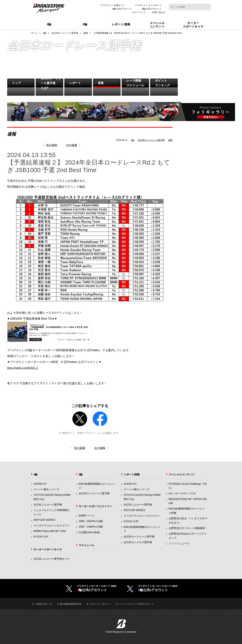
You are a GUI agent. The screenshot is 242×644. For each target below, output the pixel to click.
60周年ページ (87, 516)
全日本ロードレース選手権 (151, 140)
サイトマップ (139, 12)
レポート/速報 (132, 475)
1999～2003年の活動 (91, 521)
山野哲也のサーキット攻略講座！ (188, 528)
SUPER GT (40, 484)
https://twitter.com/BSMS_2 (25, 368)
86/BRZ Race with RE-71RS (50, 531)
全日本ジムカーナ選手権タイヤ (52, 559)
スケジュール (86, 546)
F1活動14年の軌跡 (89, 533)
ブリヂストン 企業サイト (113, 5)
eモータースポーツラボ (182, 494)
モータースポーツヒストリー (95, 507)
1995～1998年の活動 (91, 527)
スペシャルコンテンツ (182, 475)
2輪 (133, 140)
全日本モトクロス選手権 (138, 543)
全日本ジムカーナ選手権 (48, 505)
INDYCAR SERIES (44, 520)
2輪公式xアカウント (152, 9)
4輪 (36, 475)
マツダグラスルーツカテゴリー (52, 526)
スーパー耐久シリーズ (46, 490)
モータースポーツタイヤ (48, 550)
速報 (170, 140)
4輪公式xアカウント (122, 9)
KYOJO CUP (41, 537)
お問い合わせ (159, 12)
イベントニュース (179, 544)
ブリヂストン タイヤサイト (148, 5)
